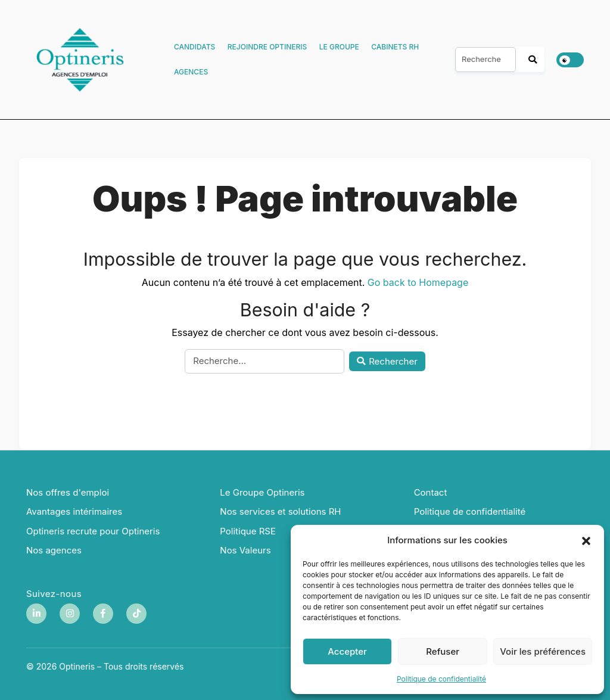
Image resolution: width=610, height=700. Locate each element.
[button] (586, 540)
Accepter (347, 651)
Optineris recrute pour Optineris (93, 531)
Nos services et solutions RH (280, 511)
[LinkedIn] (36, 614)
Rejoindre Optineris (267, 47)
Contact (431, 492)
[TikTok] (136, 614)
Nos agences (54, 550)
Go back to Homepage (418, 282)
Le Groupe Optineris (262, 492)
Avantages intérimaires (74, 511)
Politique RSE (248, 531)
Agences (191, 72)
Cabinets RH (395, 47)
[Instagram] (70, 614)
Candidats (194, 47)
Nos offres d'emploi (68, 492)
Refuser (443, 651)
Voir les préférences (543, 651)
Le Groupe (339, 47)
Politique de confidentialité (441, 679)
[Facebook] (103, 614)
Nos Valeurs (245, 550)
